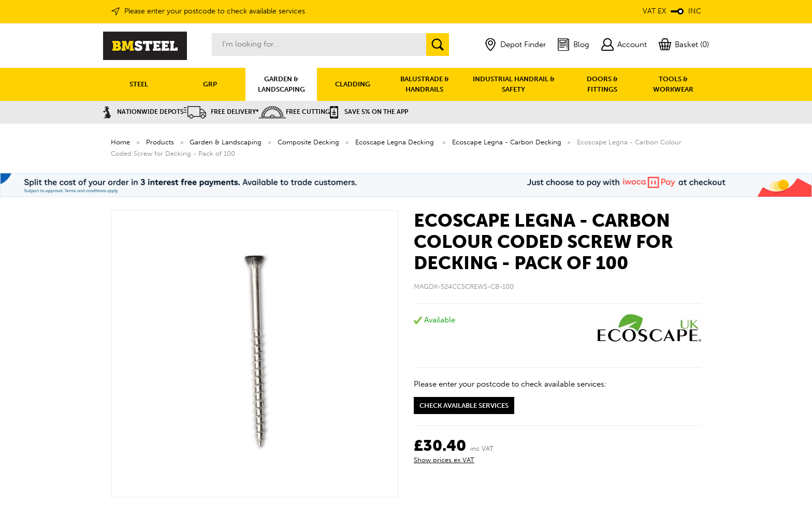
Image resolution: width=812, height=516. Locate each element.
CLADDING (353, 84)
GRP (210, 84)
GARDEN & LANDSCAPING (281, 84)
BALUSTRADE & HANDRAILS (425, 84)
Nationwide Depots (143, 112)
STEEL (139, 84)
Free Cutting (294, 112)
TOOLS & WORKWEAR (673, 84)
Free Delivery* (221, 112)
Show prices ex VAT (444, 460)
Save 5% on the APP (369, 112)
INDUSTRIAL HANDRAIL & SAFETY (514, 84)
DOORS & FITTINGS (602, 84)
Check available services (464, 406)
